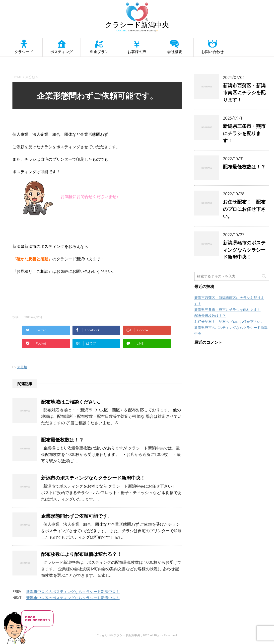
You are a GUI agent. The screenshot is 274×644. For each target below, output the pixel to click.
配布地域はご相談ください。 (72, 402)
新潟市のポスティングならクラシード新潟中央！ (93, 478)
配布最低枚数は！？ (62, 440)
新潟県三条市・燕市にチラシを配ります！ (244, 133)
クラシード (24, 52)
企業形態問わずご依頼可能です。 (77, 516)
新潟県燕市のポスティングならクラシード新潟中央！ (244, 250)
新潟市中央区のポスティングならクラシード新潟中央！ (73, 592)
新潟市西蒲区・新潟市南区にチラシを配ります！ (244, 93)
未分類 (22, 367)
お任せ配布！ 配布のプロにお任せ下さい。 (244, 209)
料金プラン (99, 52)
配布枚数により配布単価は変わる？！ (81, 554)
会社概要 (175, 52)
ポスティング (62, 52)
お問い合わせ (212, 52)
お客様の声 (137, 52)
